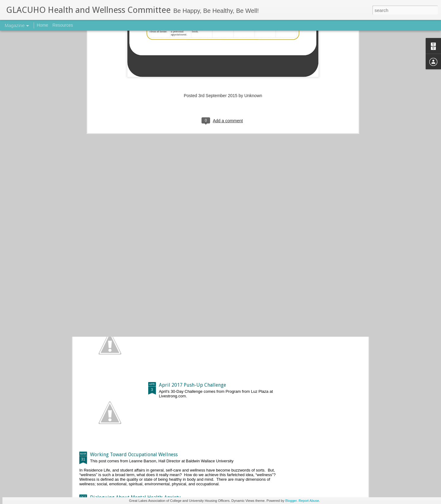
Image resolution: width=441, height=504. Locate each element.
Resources (63, 25)
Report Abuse (309, 501)
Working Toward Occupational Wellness (134, 455)
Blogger (291, 501)
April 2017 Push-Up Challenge (192, 385)
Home (42, 25)
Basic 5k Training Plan (114, 263)
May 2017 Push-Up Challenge (191, 315)
